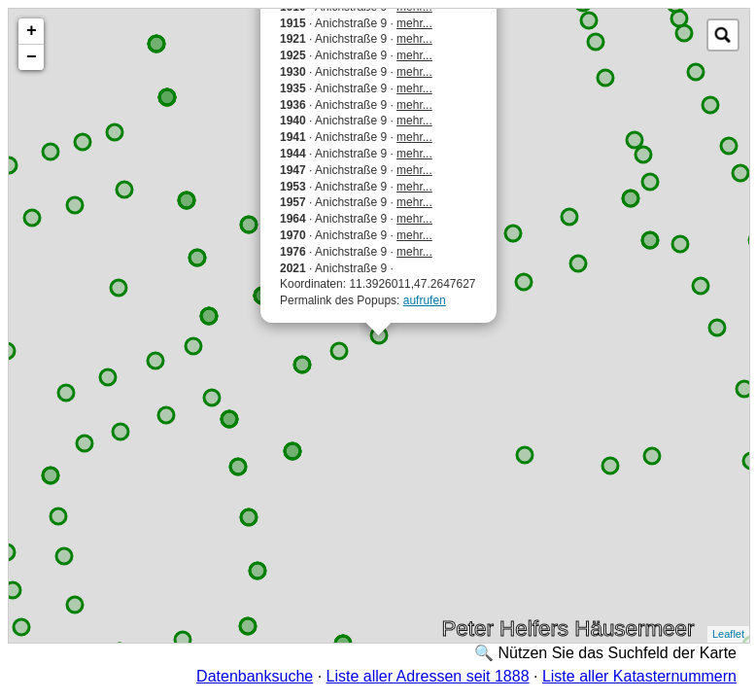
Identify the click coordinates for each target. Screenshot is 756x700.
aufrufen (425, 300)
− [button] (32, 57)
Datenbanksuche (255, 676)
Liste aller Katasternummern (639, 676)
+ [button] (32, 31)
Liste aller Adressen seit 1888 (428, 676)
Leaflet (728, 634)
